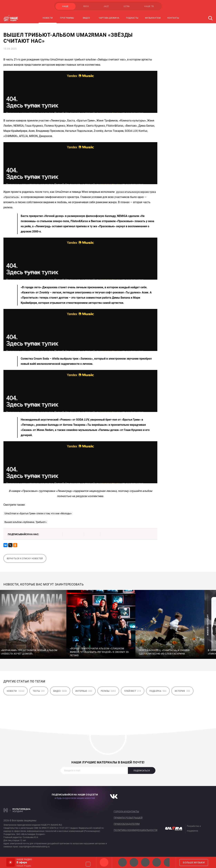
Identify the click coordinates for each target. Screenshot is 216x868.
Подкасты (132, 18)
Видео (86, 18)
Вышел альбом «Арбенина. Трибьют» (26, 522)
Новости (48, 18)
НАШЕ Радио (104, 862)
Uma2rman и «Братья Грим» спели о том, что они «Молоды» (38, 513)
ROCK (86, 6)
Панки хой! (168, 862)
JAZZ (106, 6)
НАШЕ (65, 6)
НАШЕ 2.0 (122, 862)
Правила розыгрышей (128, 818)
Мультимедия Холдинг (17, 810)
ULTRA (127, 6)
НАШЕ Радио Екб (145, 862)
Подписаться (142, 771)
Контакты (173, 18)
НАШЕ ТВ (149, 6)
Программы (67, 18)
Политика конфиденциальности (136, 830)
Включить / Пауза (11, 862)
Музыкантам (153, 18)
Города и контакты (126, 811)
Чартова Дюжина (109, 18)
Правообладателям (127, 824)
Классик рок (157, 862)
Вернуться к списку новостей (25, 559)
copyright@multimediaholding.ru (34, 847)
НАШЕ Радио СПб (134, 862)
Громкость (88, 864)
